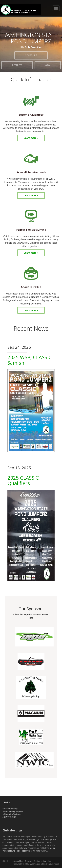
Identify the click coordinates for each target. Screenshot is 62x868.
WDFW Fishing (10, 809)
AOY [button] (48, 65)
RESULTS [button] (17, 65)
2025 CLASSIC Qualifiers (23, 480)
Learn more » (31, 138)
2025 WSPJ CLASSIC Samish (30, 360)
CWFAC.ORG (9, 817)
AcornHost (19, 861)
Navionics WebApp (12, 814)
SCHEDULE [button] (31, 55)
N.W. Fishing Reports (13, 811)
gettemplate (46, 861)
